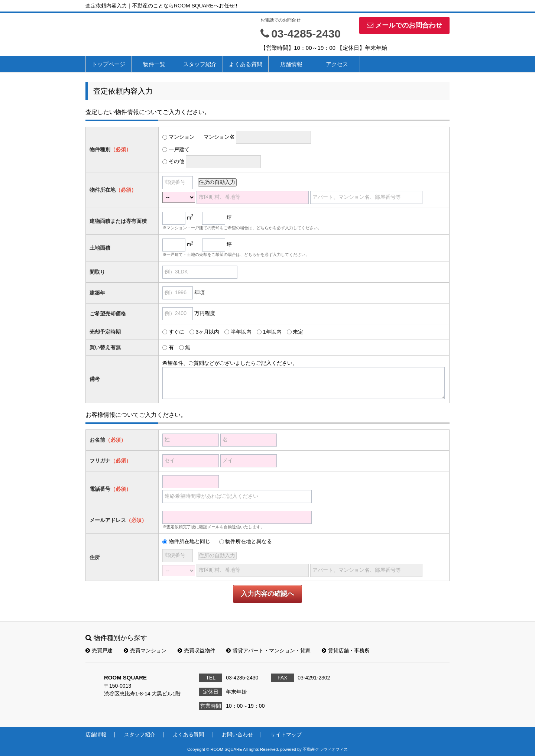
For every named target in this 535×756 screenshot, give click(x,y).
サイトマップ (286, 734)
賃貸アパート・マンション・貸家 (268, 650)
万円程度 (205, 313)
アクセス (337, 64)
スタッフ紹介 (200, 64)
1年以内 (272, 332)
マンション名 (219, 137)
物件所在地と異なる (249, 541)
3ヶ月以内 (207, 332)
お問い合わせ (237, 734)
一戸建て (179, 149)
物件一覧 (154, 64)
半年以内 (241, 332)
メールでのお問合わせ (404, 25)
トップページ (108, 64)
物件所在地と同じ (189, 541)
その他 (176, 161)
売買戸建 (99, 650)
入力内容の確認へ (267, 594)
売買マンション (145, 650)
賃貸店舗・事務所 (346, 650)
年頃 (200, 292)
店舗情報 (291, 64)
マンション (182, 137)
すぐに (176, 332)
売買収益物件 (196, 650)
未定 (298, 332)
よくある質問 (246, 64)
